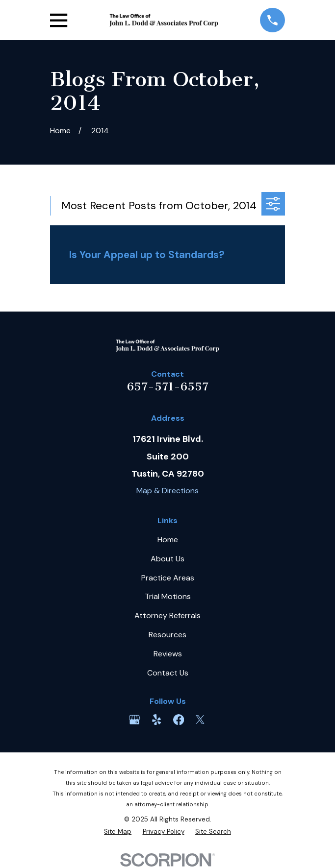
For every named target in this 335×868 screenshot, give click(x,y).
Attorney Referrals (167, 615)
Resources (167, 635)
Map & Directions (167, 491)
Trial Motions (168, 596)
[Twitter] (200, 720)
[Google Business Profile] (134, 720)
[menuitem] (118, 832)
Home (168, 540)
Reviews (168, 654)
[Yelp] (156, 720)
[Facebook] (179, 720)
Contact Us (168, 673)
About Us (167, 559)
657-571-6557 (168, 386)
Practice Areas (168, 578)
